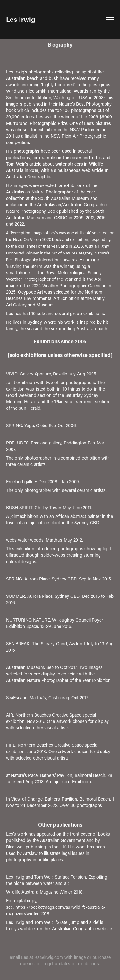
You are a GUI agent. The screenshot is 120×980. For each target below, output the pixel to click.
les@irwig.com (49, 957)
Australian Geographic (74, 928)
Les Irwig (21, 19)
